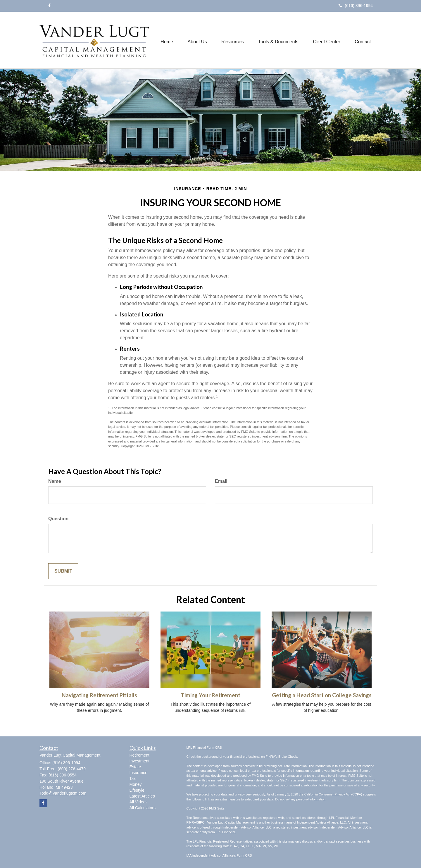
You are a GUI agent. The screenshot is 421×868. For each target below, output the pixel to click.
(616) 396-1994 (356, 6)
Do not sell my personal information (300, 799)
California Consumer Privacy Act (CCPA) (333, 794)
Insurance (138, 773)
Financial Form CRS (207, 748)
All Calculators (143, 808)
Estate (135, 767)
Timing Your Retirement (210, 695)
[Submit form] (63, 571)
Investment (139, 761)
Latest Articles (142, 796)
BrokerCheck (288, 757)
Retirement (139, 755)
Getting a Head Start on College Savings (322, 695)
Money (136, 784)
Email (221, 481)
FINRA (191, 822)
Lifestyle (137, 790)
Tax (133, 779)
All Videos (139, 802)
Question (58, 519)
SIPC (201, 822)
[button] (197, 40)
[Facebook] (49, 6)
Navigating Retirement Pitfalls (99, 695)
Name (55, 481)
